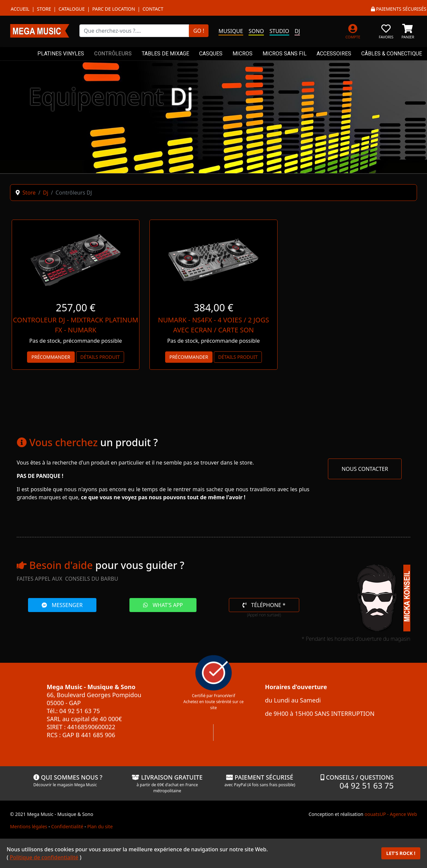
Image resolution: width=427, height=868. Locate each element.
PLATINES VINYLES (61, 54)
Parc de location (113, 9)
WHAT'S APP (163, 605)
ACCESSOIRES (334, 54)
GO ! (199, 31)
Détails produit (100, 357)
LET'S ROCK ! (401, 853)
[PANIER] (408, 31)
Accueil (20, 9)
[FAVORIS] (386, 31)
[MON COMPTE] (353, 31)
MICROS (243, 54)
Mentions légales (29, 826)
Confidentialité (67, 826)
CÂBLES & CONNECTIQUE (392, 54)
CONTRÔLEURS (113, 54)
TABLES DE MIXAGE (165, 54)
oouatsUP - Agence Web (391, 814)
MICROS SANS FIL (285, 54)
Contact (153, 9)
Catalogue (72, 9)
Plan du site (100, 826)
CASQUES (211, 54)
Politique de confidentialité (44, 857)
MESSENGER (62, 605)
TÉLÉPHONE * (264, 605)
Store (44, 9)
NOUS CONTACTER (365, 469)
